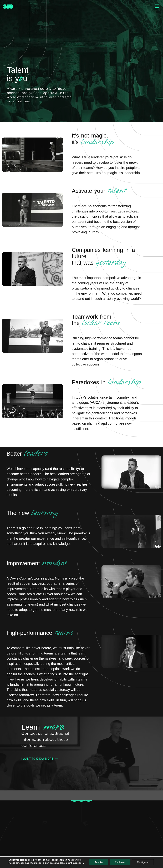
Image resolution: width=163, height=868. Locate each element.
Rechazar (121, 861)
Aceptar (99, 861)
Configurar (144, 861)
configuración (14, 863)
